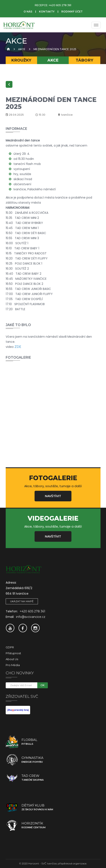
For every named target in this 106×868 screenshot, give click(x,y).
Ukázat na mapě (22, 601)
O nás (28, 12)
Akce (22, 49)
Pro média (13, 665)
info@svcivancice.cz (31, 617)
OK (42, 685)
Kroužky (21, 60)
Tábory (85, 60)
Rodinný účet (72, 12)
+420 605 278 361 (60, 5)
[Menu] (96, 25)
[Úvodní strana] (8, 49)
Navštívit (53, 496)
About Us (12, 659)
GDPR (10, 647)
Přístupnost (13, 653)
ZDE (18, 347)
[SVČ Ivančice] (19, 25)
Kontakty (47, 12)
